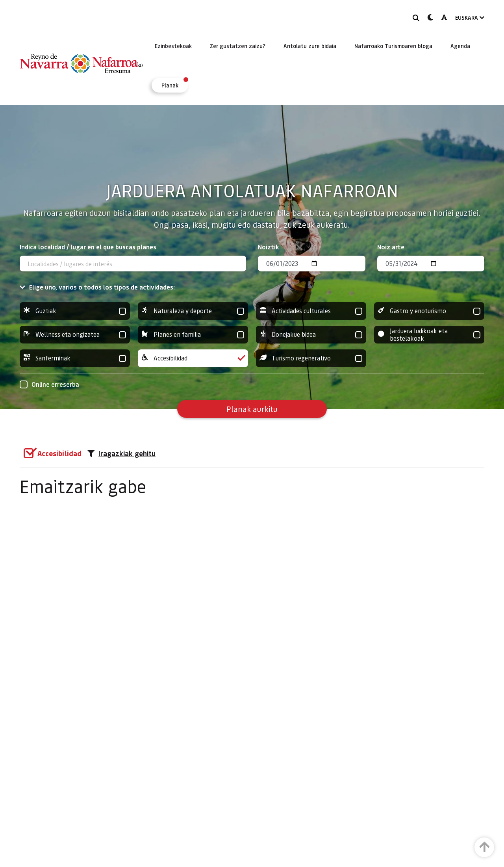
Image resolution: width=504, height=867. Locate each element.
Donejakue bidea (311, 335)
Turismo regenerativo (311, 358)
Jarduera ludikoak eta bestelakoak (429, 335)
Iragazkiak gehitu (121, 453)
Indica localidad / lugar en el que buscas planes (88, 247)
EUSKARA (470, 18)
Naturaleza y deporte (193, 311)
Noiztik (269, 247)
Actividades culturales (311, 311)
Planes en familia (193, 335)
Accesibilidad (193, 358)
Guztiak (75, 311)
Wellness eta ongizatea (75, 335)
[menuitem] (173, 46)
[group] (75, 311)
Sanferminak (75, 358)
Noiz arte (391, 247)
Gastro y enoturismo (429, 311)
